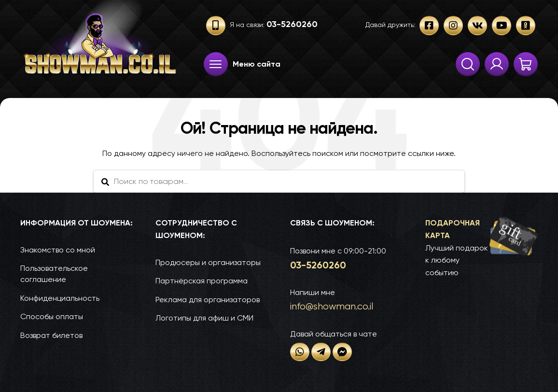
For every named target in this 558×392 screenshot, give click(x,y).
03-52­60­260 (318, 265)
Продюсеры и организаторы (208, 262)
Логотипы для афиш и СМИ (204, 318)
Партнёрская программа (202, 281)
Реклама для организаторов (208, 300)
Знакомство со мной (58, 250)
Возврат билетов (51, 335)
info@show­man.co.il (332, 306)
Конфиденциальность (60, 298)
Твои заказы (497, 64)
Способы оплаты (52, 316)
